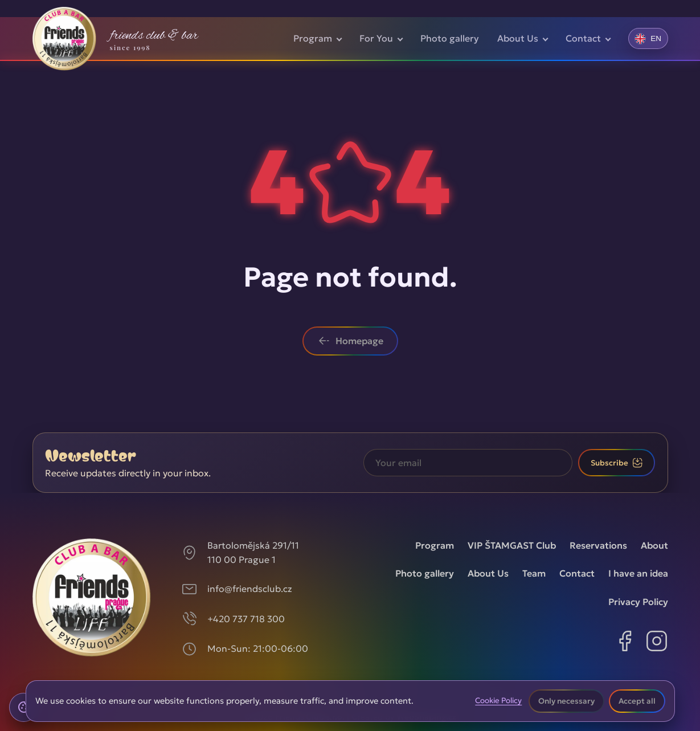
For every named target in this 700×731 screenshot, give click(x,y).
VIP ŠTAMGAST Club (512, 545)
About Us (518, 38)
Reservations (598, 545)
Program (313, 38)
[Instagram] (657, 643)
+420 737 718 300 (246, 619)
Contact (583, 38)
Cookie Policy (498, 701)
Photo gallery (450, 38)
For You (376, 38)
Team (534, 573)
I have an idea (638, 573)
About (654, 545)
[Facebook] (625, 643)
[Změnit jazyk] (648, 38)
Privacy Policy (638, 602)
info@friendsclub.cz (250, 589)
